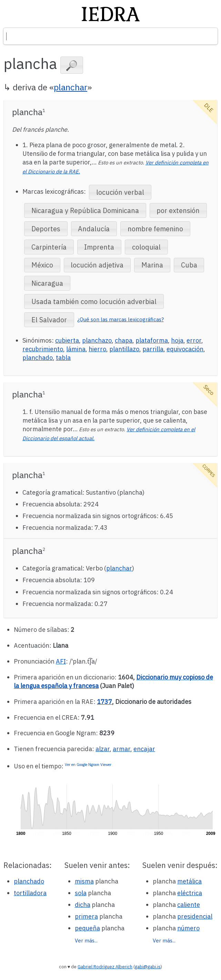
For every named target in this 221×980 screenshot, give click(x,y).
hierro (97, 349)
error (194, 340)
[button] (72, 65)
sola (81, 893)
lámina (76, 349)
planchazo (97, 340)
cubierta (67, 340)
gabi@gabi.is (148, 967)
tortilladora (30, 893)
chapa (124, 340)
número (188, 928)
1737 (104, 702)
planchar (71, 87)
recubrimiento (43, 349)
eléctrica (190, 893)
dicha (83, 905)
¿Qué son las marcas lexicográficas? (120, 319)
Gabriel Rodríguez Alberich (105, 967)
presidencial (195, 916)
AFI (61, 661)
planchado (38, 358)
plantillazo (124, 349)
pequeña (87, 928)
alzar (103, 749)
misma (84, 881)
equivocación (185, 349)
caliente (189, 905)
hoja (177, 340)
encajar (144, 749)
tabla (63, 358)
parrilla (153, 349)
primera (86, 916)
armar (122, 749)
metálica (189, 881)
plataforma (152, 340)
